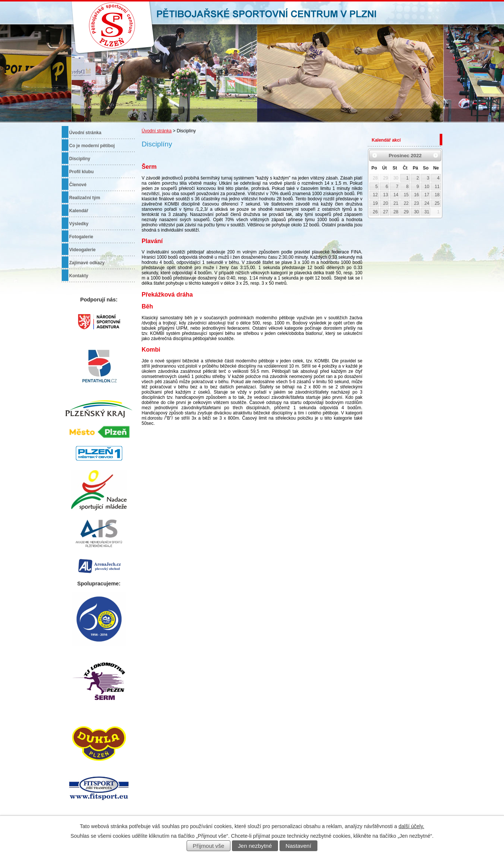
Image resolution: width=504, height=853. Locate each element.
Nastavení (298, 846)
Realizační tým (85, 198)
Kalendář (79, 211)
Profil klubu (81, 172)
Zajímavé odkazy (87, 263)
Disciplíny (80, 159)
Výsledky (79, 224)
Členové (78, 185)
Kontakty (79, 276)
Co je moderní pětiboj (92, 146)
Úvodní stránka (157, 131)
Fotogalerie (81, 237)
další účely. (411, 826)
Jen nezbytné (255, 846)
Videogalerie (82, 250)
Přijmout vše (209, 846)
